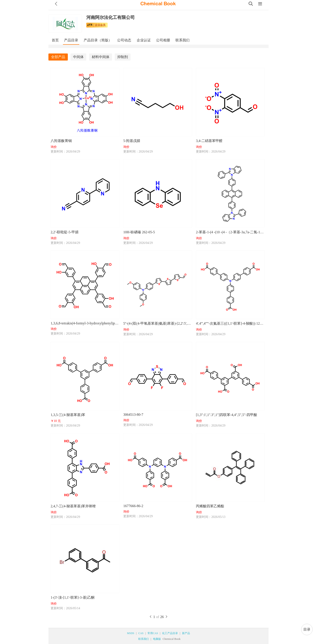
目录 (307, 629)
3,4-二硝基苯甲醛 (209, 141)
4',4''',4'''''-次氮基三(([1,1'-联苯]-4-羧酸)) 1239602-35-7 (230, 323)
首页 (55, 40)
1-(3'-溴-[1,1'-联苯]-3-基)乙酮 (73, 597)
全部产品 (58, 57)
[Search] (251, 4)
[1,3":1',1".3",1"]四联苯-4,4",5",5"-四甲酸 (227, 415)
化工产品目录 (170, 633)
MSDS (131, 633)
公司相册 (163, 40)
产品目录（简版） (98, 40)
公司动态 (124, 40)
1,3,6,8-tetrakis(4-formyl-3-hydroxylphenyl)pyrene (85, 323)
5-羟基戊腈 (132, 141)
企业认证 (144, 40)
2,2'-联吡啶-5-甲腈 (65, 232)
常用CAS (153, 633)
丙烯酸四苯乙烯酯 (210, 506)
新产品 (186, 633)
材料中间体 (101, 57)
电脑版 (157, 639)
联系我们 (182, 40)
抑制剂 (123, 57)
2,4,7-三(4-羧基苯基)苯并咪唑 (73, 506)
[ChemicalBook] (158, 4)
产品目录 (71, 40)
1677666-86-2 (133, 506)
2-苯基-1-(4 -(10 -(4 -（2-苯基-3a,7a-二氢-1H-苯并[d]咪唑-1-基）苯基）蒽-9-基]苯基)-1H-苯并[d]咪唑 (230, 232)
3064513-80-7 (133, 415)
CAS (141, 633)
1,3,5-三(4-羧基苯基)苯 (68, 415)
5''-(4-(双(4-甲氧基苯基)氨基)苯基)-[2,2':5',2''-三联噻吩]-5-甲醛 (157, 323)
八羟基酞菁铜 (61, 141)
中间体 (78, 57)
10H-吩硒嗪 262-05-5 (139, 232)
